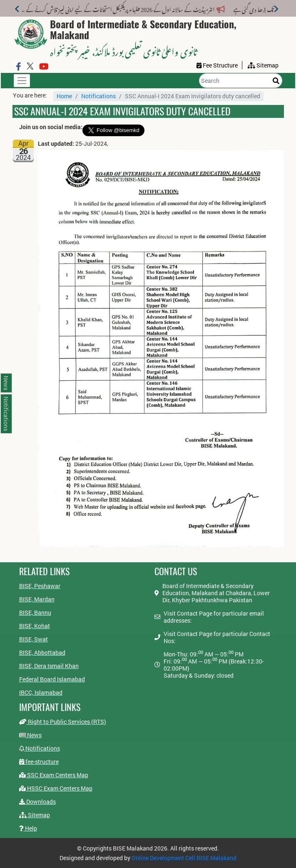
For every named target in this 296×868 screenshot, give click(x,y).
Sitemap (35, 815)
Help (28, 828)
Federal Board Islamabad (52, 679)
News (30, 735)
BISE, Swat (34, 639)
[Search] (241, 81)
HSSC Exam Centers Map (56, 788)
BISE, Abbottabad (42, 652)
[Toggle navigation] (22, 81)
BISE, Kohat (35, 626)
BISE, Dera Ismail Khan (49, 666)
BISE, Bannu (35, 612)
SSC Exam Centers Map (54, 775)
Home (64, 96)
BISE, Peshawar (40, 586)
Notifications (98, 96)
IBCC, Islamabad (41, 692)
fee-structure (39, 762)
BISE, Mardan (37, 599)
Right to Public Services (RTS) (63, 722)
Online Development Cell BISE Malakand (184, 858)
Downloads (37, 802)
